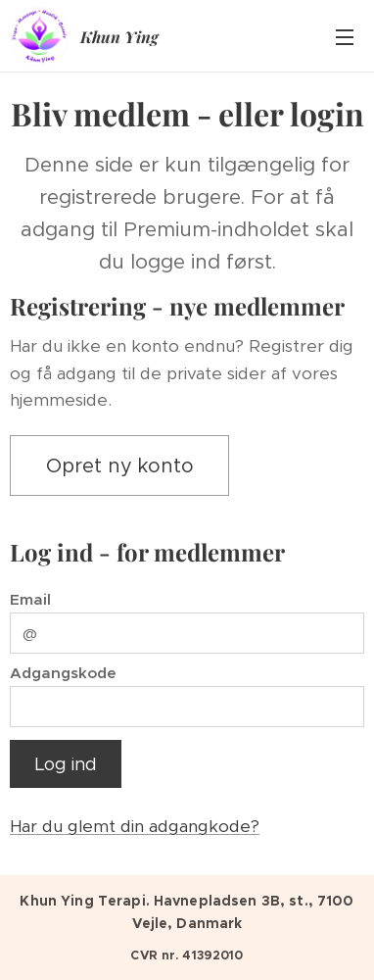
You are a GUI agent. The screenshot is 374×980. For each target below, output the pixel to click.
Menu (345, 37)
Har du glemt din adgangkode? (135, 826)
